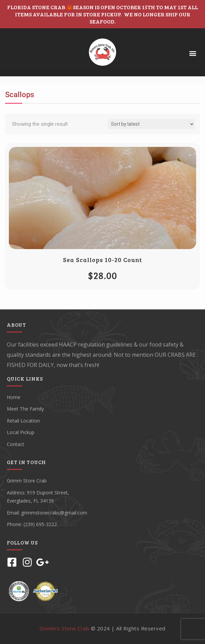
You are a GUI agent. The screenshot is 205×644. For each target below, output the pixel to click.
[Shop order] (151, 124)
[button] (193, 53)
